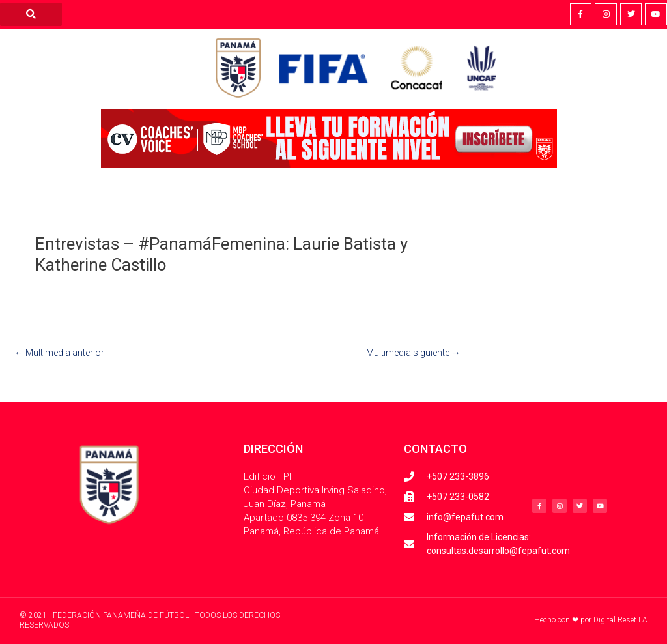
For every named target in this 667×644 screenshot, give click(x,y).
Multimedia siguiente (413, 353)
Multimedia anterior (59, 353)
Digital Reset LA (620, 620)
